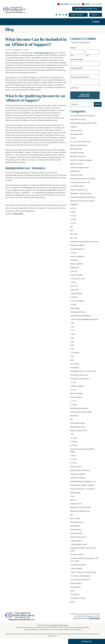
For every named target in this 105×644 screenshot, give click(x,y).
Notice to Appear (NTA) (79, 431)
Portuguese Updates (78, 474)
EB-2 (72, 231)
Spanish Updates (76, 533)
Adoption (74, 127)
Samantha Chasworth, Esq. (80, 511)
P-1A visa (74, 459)
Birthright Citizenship (78, 156)
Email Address (77, 68)
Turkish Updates (76, 569)
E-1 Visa (73, 216)
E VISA (73, 212)
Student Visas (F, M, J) (78, 537)
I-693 (72, 345)
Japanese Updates (77, 386)
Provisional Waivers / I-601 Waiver (83, 489)
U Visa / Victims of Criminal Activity (83, 572)
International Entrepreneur (80, 379)
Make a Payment (77, 15)
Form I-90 (74, 271)
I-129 (72, 323)
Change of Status (77, 175)
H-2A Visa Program (77, 301)
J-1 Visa (73, 382)
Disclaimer (55, 625)
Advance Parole (76, 131)
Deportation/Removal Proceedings (83, 197)
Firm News (74, 260)
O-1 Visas (74, 438)
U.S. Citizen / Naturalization (80, 576)
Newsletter (74, 416)
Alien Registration (77, 134)
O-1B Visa (74, 442)
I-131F (73, 334)
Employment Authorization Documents (84, 242)
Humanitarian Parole (78, 312)
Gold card (74, 286)
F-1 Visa (73, 253)
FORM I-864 (74, 268)
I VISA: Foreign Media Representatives (84, 319)
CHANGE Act (75, 171)
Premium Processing (78, 478)
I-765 (72, 356)
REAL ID (73, 500)
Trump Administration (78, 565)
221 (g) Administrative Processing (83, 116)
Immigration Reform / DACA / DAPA (83, 371)
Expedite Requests (77, 249)
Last (87, 56)
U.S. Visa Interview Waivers (80, 580)
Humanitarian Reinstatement (81, 316)
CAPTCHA (74, 88)
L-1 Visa (73, 401)
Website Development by (86, 618)
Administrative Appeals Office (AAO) (83, 123)
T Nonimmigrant (76, 541)
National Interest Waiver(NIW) (81, 412)
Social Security (76, 530)
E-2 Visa (73, 219)
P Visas (73, 456)
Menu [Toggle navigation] (97, 22)
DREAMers (74, 205)
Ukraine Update (76, 583)
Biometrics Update (77, 153)
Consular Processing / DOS (80, 182)
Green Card (74, 290)
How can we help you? (80, 77)
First (72, 56)
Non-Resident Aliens (78, 423)
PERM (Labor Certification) (80, 470)
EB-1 (72, 227)
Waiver (73, 602)
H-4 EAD (73, 305)
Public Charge (75, 493)
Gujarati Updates (76, 293)
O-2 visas (74, 445)
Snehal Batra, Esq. (77, 522)
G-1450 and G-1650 (77, 279)
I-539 (72, 342)
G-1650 (73, 282)
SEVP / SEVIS (75, 519)
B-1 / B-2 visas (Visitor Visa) (80, 142)
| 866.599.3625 (70, 4)
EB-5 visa (74, 238)
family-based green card (44, 53)
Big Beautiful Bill (76, 149)
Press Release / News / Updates (82, 485)
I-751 (72, 349)
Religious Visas (76, 504)
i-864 (72, 360)
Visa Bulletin (75, 594)
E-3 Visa (73, 223)
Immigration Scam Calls (79, 375)
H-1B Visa (74, 297)
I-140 (72, 338)
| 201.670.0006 (93, 4)
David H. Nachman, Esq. (79, 190)
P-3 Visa (73, 463)
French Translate (76, 275)
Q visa (72, 496)
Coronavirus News (77, 186)
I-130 (72, 327)
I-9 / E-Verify (75, 364)
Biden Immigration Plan (79, 145)
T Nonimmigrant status (79, 544)
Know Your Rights (77, 394)
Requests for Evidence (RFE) (81, 507)
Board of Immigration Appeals (81, 160)
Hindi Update (75, 308)
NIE (72, 419)
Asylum (73, 138)
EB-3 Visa (74, 234)
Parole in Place (76, 467)
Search (95, 15)
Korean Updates (76, 397)
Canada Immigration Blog (79, 168)
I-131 (72, 331)
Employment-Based (77, 245)
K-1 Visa (73, 390)
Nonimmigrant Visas (78, 427)
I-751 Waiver (75, 353)
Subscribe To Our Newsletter (86, 9)
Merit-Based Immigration (79, 408)
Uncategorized (18, 214)
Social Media (75, 526)
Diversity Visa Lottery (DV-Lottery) (82, 201)
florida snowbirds (77, 264)
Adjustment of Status (78, 119)
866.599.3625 (53, 636)
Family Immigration (77, 256)
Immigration (75, 368)
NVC (72, 434)
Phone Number (77, 59)
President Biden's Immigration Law (83, 481)
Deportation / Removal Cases (81, 193)
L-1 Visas (74, 405)
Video (72, 591)
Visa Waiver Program (78, 598)
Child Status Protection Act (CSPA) (83, 179)
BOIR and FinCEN (76, 164)
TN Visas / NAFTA (77, 555)
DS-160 (73, 208)
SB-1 (72, 515)
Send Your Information (84, 95)
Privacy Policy (63, 625)
